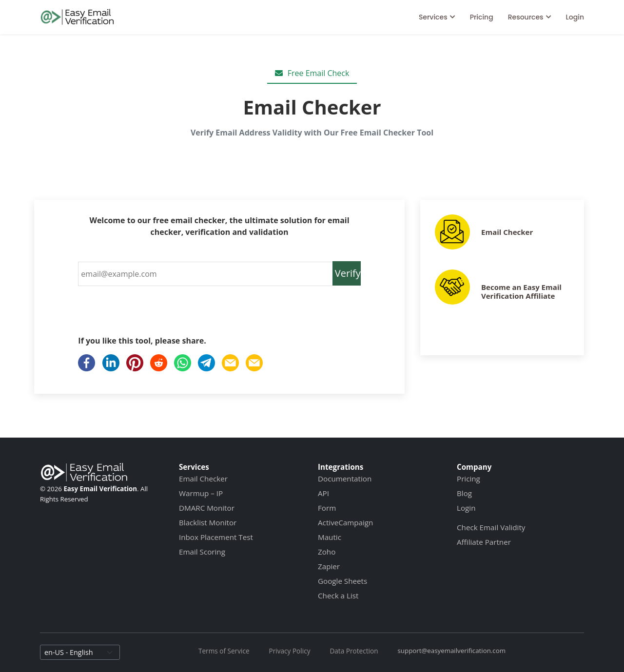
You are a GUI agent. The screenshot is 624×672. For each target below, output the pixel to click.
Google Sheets (342, 581)
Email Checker (507, 232)
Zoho (327, 552)
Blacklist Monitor (208, 522)
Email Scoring (202, 552)
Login (575, 17)
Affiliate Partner (484, 542)
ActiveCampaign (345, 522)
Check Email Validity (491, 527)
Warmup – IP (201, 493)
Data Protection (354, 651)
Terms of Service (224, 651)
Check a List (338, 595)
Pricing (482, 17)
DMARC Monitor (207, 508)
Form (327, 508)
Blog (464, 493)
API (323, 493)
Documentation (345, 479)
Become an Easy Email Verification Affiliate (521, 291)
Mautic (330, 537)
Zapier (329, 566)
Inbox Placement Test (216, 537)
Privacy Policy (290, 651)
